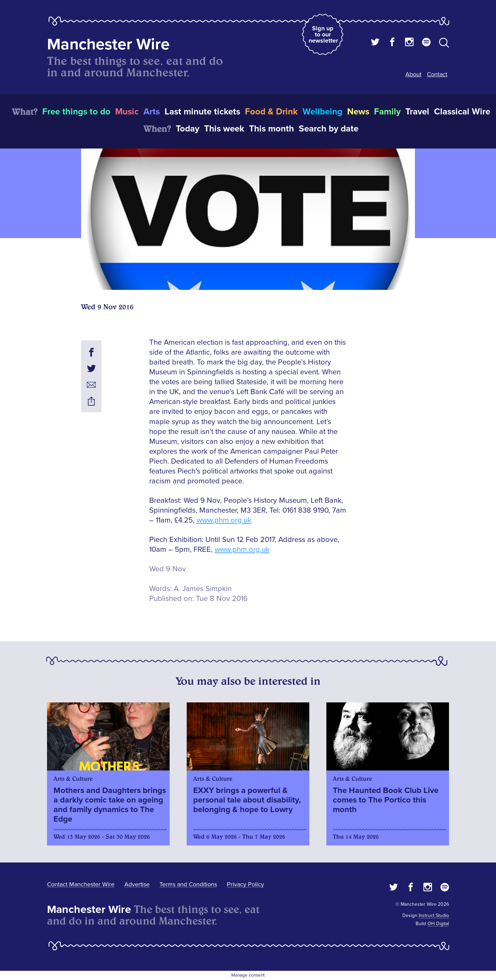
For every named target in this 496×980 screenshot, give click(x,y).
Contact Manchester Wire (81, 884)
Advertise (137, 884)
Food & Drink (271, 112)
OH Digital (438, 924)
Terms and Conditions (188, 884)
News (358, 112)
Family (387, 112)
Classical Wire (462, 112)
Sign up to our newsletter (323, 34)
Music (127, 112)
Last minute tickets (202, 112)
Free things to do (76, 112)
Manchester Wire (108, 44)
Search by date (329, 129)
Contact (437, 74)
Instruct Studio (434, 915)
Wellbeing (322, 112)
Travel (417, 112)
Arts (152, 112)
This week (224, 129)
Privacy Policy (245, 884)
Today (188, 129)
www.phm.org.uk (224, 520)
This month (272, 129)
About (413, 74)
